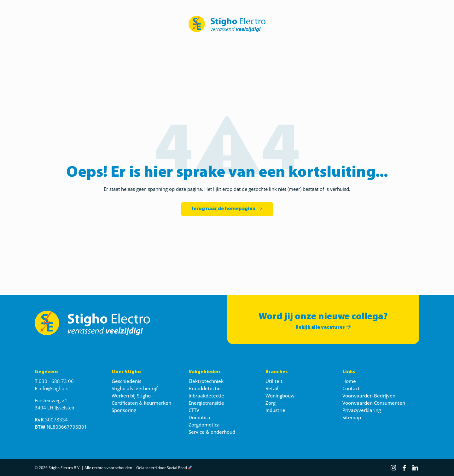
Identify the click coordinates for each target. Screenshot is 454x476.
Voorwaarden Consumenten (374, 403)
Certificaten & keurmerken (141, 403)
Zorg (271, 403)
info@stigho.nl (54, 388)
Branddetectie (205, 388)
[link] (227, 24)
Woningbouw (280, 396)
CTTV (194, 410)
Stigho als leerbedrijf (135, 388)
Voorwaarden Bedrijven (369, 396)
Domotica (199, 417)
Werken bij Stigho (131, 396)
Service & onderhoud (212, 432)
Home (349, 381)
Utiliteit (274, 381)
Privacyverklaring (362, 410)
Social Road (177, 468)
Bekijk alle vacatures (323, 327)
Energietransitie (206, 403)
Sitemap (352, 417)
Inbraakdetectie (206, 396)
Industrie (275, 410)
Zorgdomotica (204, 425)
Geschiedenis (126, 381)
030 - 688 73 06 (56, 381)
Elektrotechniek (206, 381)
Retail (272, 388)
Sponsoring (124, 410)
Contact (351, 388)
